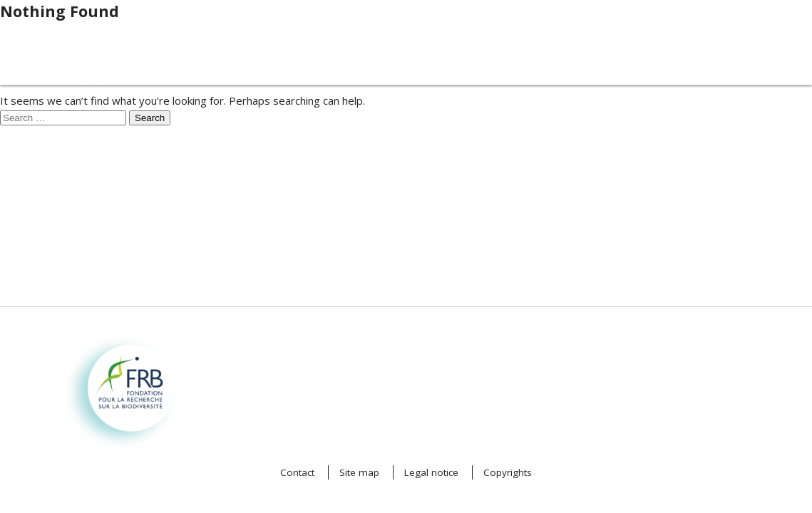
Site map (359, 472)
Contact (297, 472)
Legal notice (431, 472)
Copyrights (508, 472)
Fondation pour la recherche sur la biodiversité (107, 359)
